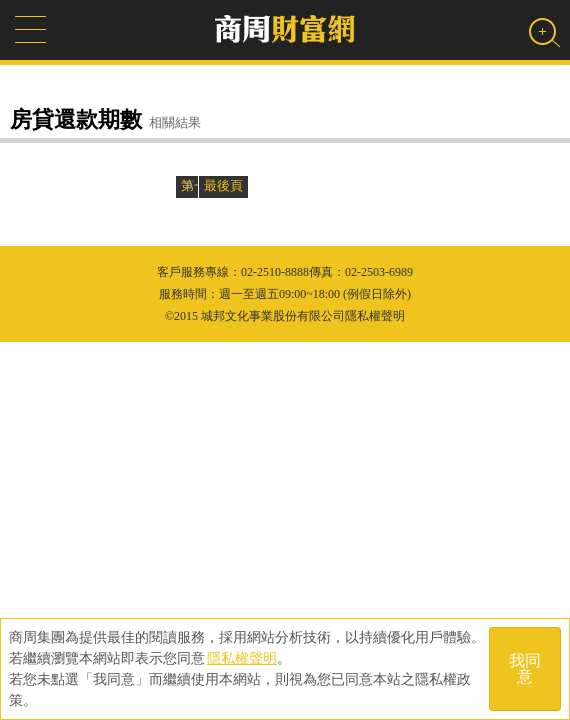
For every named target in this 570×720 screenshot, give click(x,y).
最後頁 (223, 185)
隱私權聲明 (242, 658)
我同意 (525, 668)
